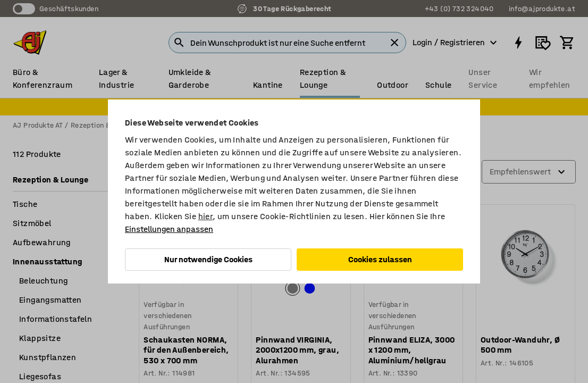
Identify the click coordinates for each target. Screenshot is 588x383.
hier (206, 216)
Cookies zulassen (380, 259)
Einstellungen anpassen (169, 229)
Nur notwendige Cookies (208, 259)
